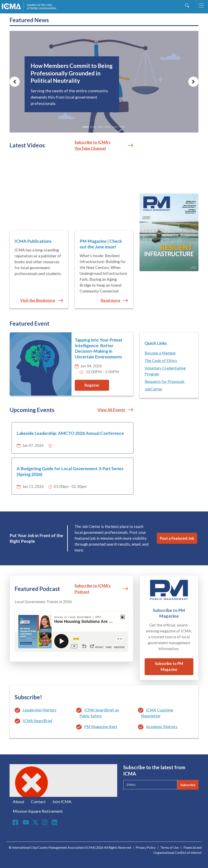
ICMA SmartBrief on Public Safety (99, 713)
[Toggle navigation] (201, 5)
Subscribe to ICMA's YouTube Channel (93, 145)
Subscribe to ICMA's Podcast (93, 589)
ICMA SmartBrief (38, 721)
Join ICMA (62, 802)
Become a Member (160, 353)
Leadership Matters (40, 710)
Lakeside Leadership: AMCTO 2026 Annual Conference (70, 433)
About (19, 802)
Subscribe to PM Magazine (169, 666)
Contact (38, 802)
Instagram (45, 822)
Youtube (26, 822)
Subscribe (188, 785)
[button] (15, 82)
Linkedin (55, 822)
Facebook (16, 822)
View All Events (111, 410)
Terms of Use (170, 847)
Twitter (36, 822)
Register (92, 385)
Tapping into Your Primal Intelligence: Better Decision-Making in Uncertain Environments (98, 348)
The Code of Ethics (161, 361)
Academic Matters (162, 727)
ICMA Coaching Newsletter (157, 713)
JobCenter (153, 389)
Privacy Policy (146, 847)
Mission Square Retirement (38, 811)
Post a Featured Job (177, 538)
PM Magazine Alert (101, 727)
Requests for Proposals (165, 382)
